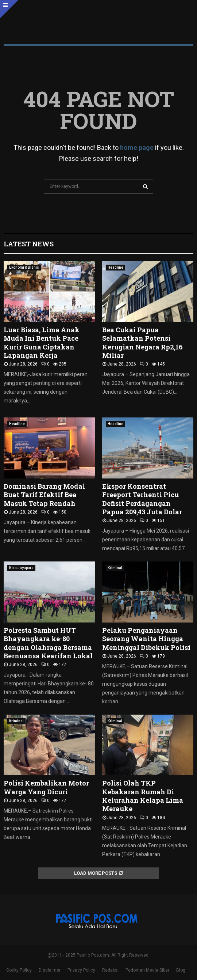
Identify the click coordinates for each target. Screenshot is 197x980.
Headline (115, 267)
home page (137, 147)
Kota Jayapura (21, 568)
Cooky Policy (19, 970)
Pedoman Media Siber (147, 970)
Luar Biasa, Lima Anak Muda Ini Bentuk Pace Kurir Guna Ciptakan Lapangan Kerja (42, 343)
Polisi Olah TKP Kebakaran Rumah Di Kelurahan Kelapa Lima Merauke (143, 796)
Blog (181, 970)
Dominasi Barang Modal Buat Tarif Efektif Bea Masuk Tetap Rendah (44, 495)
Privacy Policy (81, 970)
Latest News (29, 244)
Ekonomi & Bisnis (24, 267)
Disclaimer (50, 970)
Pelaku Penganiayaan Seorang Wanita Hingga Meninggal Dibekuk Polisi (147, 639)
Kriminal (115, 568)
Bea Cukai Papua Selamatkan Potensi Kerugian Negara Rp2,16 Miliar (142, 343)
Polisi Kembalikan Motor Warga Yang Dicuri (46, 787)
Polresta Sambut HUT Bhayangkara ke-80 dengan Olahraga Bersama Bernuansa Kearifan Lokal (48, 643)
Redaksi (110, 970)
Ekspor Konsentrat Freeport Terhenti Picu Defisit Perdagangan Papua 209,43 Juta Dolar (142, 499)
